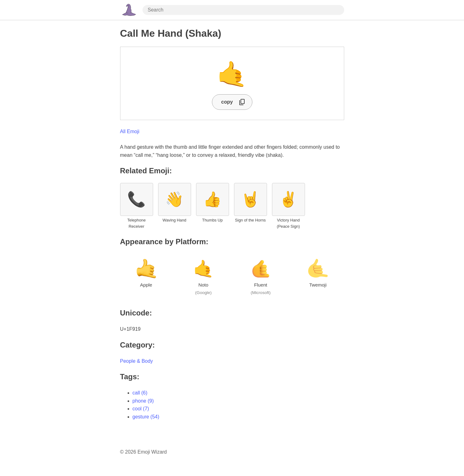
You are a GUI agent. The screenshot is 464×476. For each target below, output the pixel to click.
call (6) (140, 393)
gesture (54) (146, 417)
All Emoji (130, 131)
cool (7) (141, 409)
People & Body (137, 361)
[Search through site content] (243, 10)
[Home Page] (129, 10)
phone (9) (143, 401)
